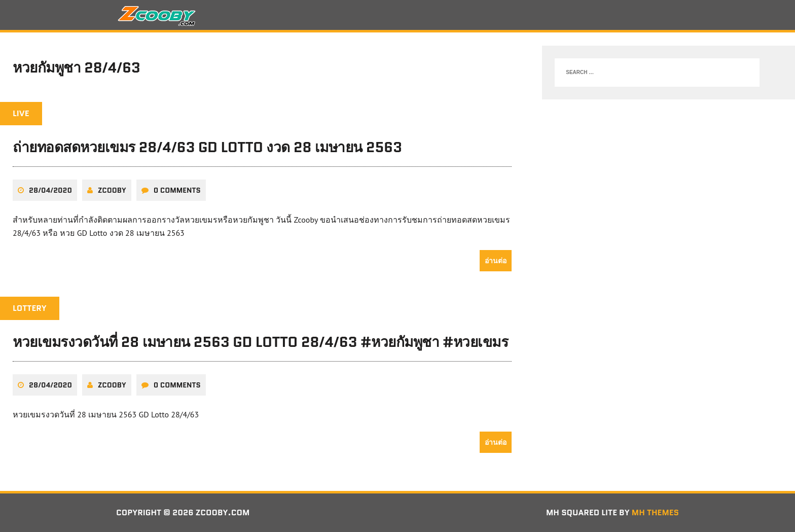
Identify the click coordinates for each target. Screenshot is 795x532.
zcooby (112, 190)
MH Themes (655, 512)
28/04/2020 (50, 190)
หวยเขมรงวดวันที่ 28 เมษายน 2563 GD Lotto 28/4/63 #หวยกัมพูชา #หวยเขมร (261, 342)
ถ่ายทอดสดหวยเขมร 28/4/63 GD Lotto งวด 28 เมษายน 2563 (207, 147)
